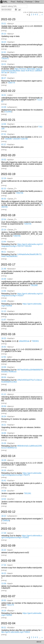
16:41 (4, 95)
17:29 (4, 533)
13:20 (4, 301)
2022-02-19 (8, 174)
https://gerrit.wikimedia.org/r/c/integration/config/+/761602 (22, 537)
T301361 (27, 493)
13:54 (4, 499)
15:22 (4, 550)
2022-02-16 (8, 334)
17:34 (4, 565)
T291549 (16, 139)
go (20, 10)
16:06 (4, 433)
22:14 (4, 230)
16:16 (4, 470)
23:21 (4, 24)
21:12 (4, 394)
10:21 (4, 64)
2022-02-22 (8, 91)
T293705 (20, 193)
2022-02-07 (8, 596)
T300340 (8, 139)
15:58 (4, 279)
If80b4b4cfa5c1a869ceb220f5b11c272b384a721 (22, 447)
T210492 (8, 112)
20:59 (4, 406)
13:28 (4, 107)
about (39, 642)
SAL (4, 2)
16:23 (4, 573)
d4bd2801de (24, 341)
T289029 (6, 521)
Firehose (29, 2)
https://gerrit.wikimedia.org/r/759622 (22, 631)
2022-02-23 (8, 19)
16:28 (4, 460)
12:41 (4, 52)
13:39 (4, 584)
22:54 (4, 219)
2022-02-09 (8, 546)
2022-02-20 (8, 155)
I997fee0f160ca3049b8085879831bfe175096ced (22, 371)
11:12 (4, 311)
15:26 (4, 443)
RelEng (20, 2)
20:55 (4, 600)
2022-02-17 (8, 264)
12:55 (4, 357)
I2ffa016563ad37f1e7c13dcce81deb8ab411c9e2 (22, 381)
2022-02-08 (8, 561)
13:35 (4, 291)
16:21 (4, 425)
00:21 (4, 628)
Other (37, 2)
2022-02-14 (8, 456)
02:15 (4, 189)
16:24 (4, 416)
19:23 (4, 42)
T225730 (24, 139)
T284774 (11, 83)
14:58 (4, 124)
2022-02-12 (8, 512)
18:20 (4, 338)
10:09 (4, 367)
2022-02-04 (8, 623)
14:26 (4, 491)
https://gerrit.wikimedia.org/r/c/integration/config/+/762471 (22, 474)
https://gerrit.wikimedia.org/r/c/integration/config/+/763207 (22, 295)
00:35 (4, 199)
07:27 (4, 145)
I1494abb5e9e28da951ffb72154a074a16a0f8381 (21, 255)
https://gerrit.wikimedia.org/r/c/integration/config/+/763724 (22, 245)
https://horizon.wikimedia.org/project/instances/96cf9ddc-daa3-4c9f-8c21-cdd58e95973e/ (22, 71)
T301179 (10, 605)
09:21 (4, 252)
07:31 (4, 134)
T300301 (35, 341)
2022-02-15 (8, 390)
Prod (13, 2)
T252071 (5, 58)
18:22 (4, 516)
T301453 (28, 246)
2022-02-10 (8, 529)
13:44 (4, 242)
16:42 (4, 347)
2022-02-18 (8, 215)
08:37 (4, 78)
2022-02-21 (8, 120)
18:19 (4, 611)
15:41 (4, 481)
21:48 (4, 269)
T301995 (34, 285)
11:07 (4, 320)
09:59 (4, 377)
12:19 (4, 178)
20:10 (4, 34)
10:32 (4, 160)
